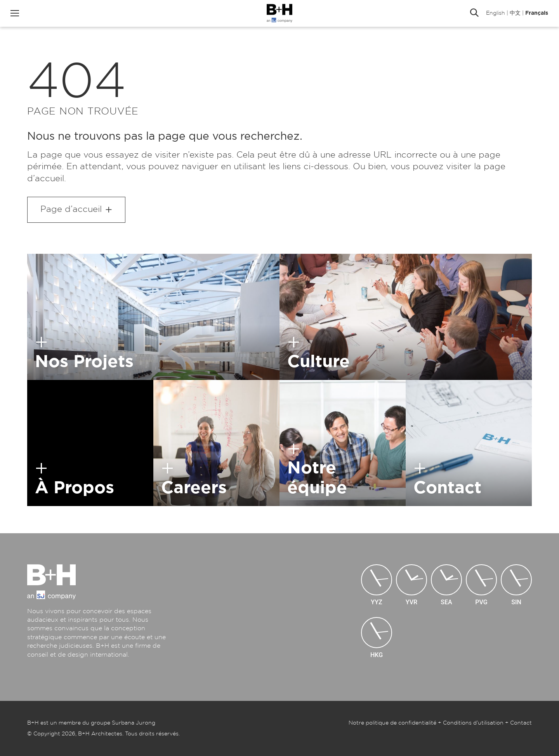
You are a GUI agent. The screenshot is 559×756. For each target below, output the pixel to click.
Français (536, 14)
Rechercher (474, 14)
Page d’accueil (71, 209)
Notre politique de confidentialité (392, 723)
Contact (521, 723)
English (495, 14)
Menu (16, 14)
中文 (514, 14)
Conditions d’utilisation (473, 723)
